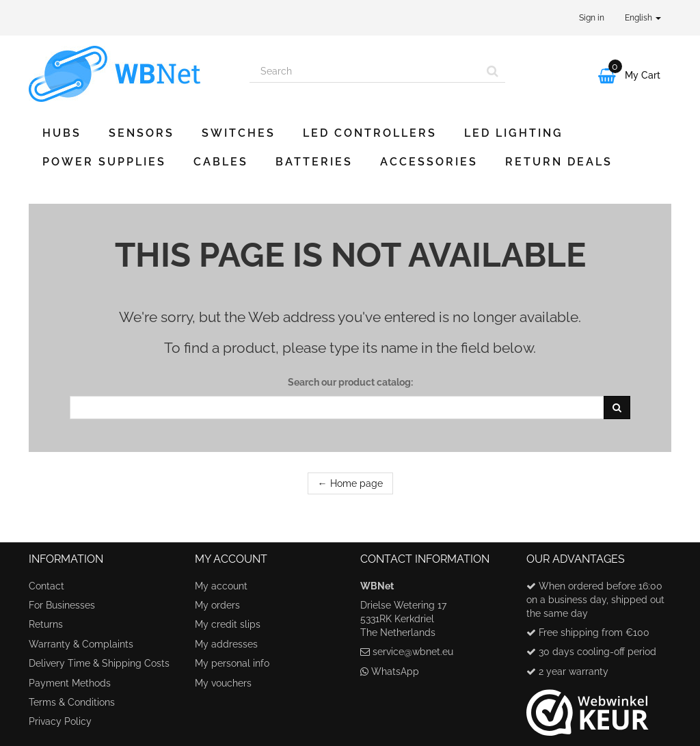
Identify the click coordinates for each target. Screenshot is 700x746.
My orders (217, 605)
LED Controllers (370, 133)
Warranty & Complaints (81, 644)
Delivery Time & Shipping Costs (99, 663)
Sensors (142, 133)
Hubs (62, 133)
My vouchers (223, 683)
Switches (239, 133)
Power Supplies (104, 162)
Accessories (429, 162)
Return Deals (559, 162)
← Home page (350, 483)
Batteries (314, 162)
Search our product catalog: (350, 382)
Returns (46, 624)
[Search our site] (365, 71)
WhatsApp (395, 671)
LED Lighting (514, 133)
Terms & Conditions (72, 702)
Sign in (592, 18)
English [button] (643, 18)
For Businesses (62, 605)
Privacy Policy (60, 721)
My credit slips (228, 624)
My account (221, 586)
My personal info (232, 663)
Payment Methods (70, 683)
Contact (46, 586)
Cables (221, 162)
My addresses (226, 644)
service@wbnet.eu (413, 652)
